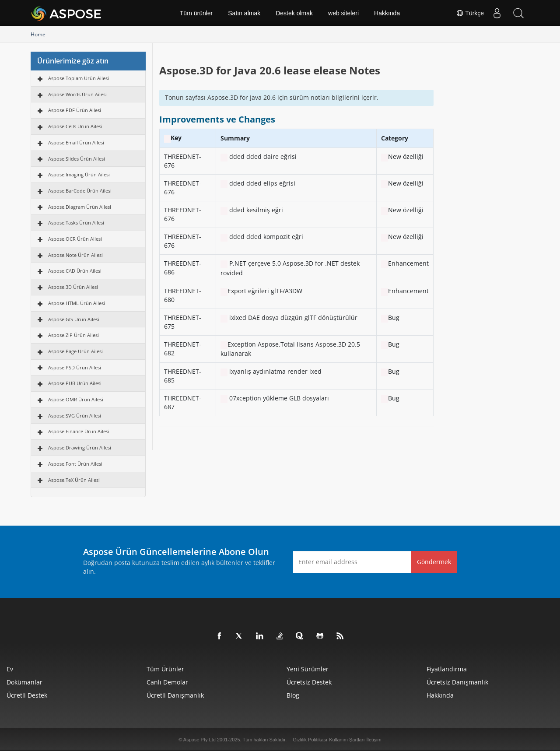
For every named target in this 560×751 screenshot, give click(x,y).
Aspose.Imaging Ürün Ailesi (79, 174)
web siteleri (343, 13)
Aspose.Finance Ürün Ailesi (79, 431)
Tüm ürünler (196, 13)
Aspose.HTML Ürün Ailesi (77, 303)
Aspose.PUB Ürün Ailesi (75, 383)
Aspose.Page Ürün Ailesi (75, 351)
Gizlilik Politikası (310, 740)
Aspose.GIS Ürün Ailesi (74, 319)
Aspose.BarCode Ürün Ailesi (80, 191)
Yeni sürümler (308, 669)
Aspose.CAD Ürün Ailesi (75, 271)
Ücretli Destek (27, 695)
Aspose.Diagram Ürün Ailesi (80, 207)
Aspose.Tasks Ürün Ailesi (76, 223)
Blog (293, 695)
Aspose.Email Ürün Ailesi (76, 142)
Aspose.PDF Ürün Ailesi (75, 110)
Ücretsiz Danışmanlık (457, 682)
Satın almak (244, 13)
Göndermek (434, 562)
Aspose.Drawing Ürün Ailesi (80, 447)
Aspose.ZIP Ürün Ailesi (73, 335)
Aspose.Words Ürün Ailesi (77, 94)
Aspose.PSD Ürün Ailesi (75, 367)
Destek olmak (294, 13)
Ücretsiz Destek (309, 682)
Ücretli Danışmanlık (175, 695)
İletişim (374, 740)
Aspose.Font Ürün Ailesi (75, 464)
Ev (10, 669)
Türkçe (469, 13)
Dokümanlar (24, 682)
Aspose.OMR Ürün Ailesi (76, 399)
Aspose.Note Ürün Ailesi (75, 255)
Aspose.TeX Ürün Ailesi (74, 480)
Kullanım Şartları (347, 740)
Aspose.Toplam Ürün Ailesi (79, 78)
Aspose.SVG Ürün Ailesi (75, 416)
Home (38, 34)
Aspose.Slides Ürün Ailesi (77, 159)
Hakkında (387, 13)
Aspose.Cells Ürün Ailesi (75, 126)
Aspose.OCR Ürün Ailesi (75, 239)
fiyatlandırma (447, 669)
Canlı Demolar (167, 682)
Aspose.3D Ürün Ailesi (73, 287)
